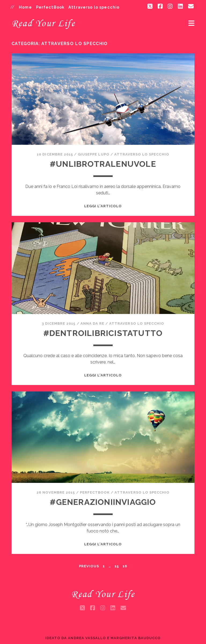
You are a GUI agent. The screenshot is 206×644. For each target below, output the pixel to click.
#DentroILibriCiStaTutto (103, 333)
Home (25, 7)
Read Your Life (43, 23)
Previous (89, 566)
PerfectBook (50, 7)
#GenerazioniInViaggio (103, 502)
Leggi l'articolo (103, 206)
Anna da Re (92, 323)
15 (117, 566)
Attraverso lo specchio (94, 7)
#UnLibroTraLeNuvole (103, 164)
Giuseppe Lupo (94, 154)
